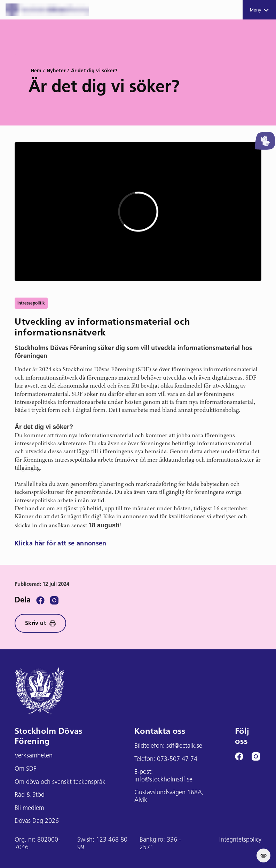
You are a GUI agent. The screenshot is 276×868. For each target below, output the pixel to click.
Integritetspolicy (240, 840)
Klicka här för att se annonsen (61, 544)
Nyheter (56, 71)
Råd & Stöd (30, 795)
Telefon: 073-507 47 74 (166, 759)
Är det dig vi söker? (94, 71)
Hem (36, 71)
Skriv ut (40, 623)
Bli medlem (29, 808)
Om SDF (25, 769)
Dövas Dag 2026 (37, 821)
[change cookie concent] (263, 855)
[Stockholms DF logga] (47, 10)
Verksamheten (34, 756)
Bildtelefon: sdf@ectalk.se (168, 746)
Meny (259, 10)
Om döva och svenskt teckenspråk (60, 782)
